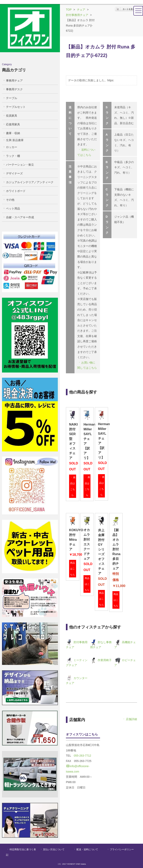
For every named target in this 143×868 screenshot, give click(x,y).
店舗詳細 (130, 719)
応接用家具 (11, 124)
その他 (8, 200)
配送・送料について (86, 849)
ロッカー (10, 147)
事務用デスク (13, 89)
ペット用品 (11, 208)
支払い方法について (52, 849)
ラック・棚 (11, 156)
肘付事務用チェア (77, 15)
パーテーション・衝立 (18, 165)
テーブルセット (14, 107)
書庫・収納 (11, 133)
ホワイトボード (14, 191)
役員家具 (10, 116)
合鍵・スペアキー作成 (18, 217)
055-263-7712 (82, 756)
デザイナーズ (13, 173)
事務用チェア (13, 81)
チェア (81, 10)
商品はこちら (73, 486)
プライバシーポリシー (120, 849)
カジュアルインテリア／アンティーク (28, 182)
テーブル (10, 98)
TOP (69, 10)
